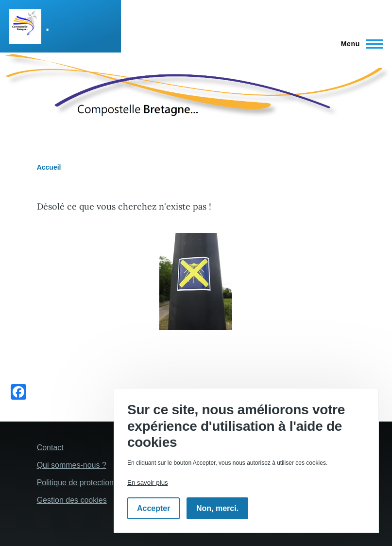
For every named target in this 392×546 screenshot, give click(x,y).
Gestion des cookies (72, 500)
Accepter (153, 508)
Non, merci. (217, 508)
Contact (50, 448)
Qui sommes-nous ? (72, 465)
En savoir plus (148, 483)
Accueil (49, 167)
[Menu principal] (359, 44)
